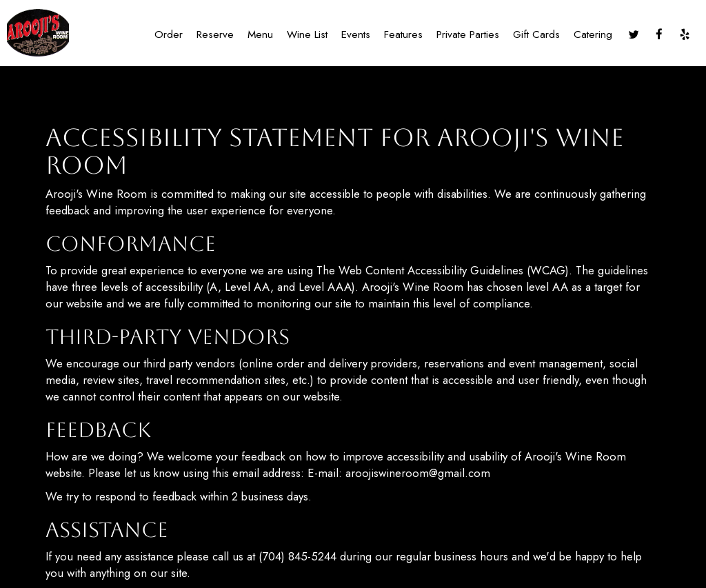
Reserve (215, 34)
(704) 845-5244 (297, 556)
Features (403, 34)
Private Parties (468, 34)
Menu (260, 34)
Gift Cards (536, 34)
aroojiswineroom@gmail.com (418, 473)
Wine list (307, 34)
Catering (593, 34)
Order (169, 34)
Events (356, 34)
